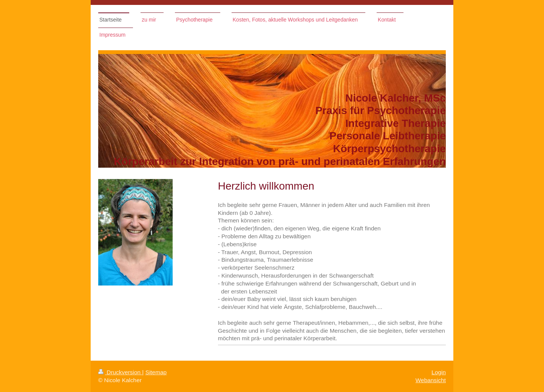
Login (439, 372)
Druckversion (120, 372)
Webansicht (431, 380)
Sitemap (156, 372)
